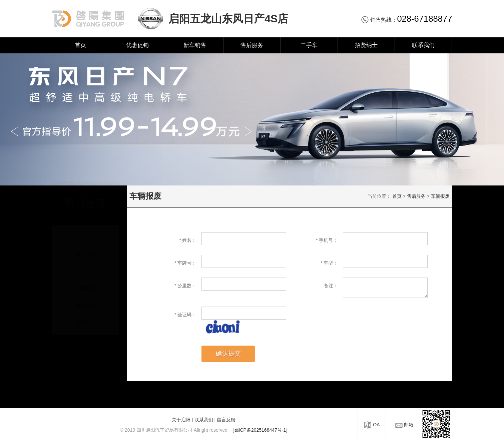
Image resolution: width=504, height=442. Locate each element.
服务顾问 (85, 315)
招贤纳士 (366, 45)
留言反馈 (226, 420)
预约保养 (85, 298)
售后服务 (252, 45)
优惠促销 (137, 45)
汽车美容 (85, 265)
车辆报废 (85, 282)
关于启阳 (181, 420)
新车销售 (195, 45)
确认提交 (228, 353)
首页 (80, 45)
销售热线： (407, 20)
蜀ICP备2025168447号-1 (260, 430)
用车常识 (85, 232)
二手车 (309, 45)
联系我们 (423, 45)
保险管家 (85, 249)
